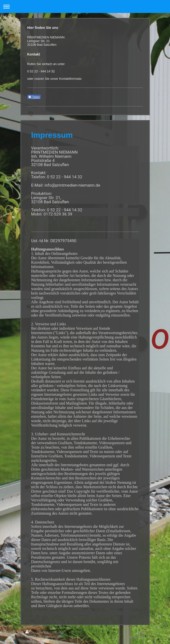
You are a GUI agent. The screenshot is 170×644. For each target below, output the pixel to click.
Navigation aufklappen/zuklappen (85, 6)
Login (141, 632)
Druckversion (38, 632)
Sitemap (58, 632)
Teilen (34, 97)
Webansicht (137, 637)
